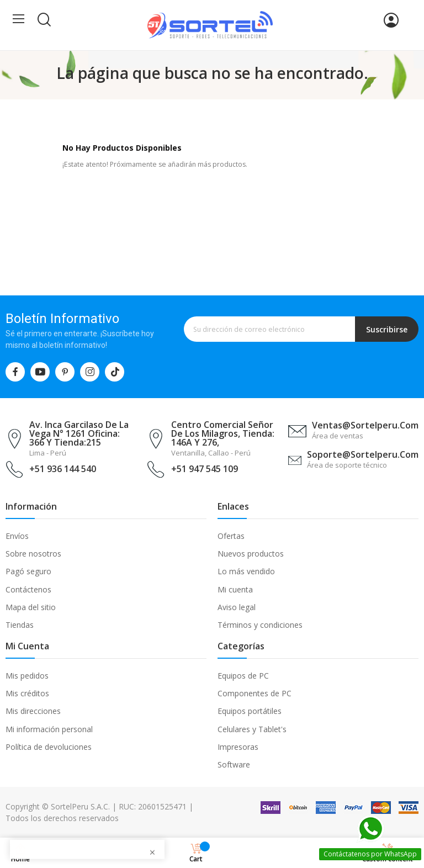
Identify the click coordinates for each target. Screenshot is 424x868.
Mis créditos (27, 693)
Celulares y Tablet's (252, 729)
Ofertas (231, 536)
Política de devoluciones (49, 747)
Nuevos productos (251, 554)
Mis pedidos (27, 676)
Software (234, 764)
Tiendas (20, 625)
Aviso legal (237, 607)
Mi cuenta (235, 589)
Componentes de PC (255, 693)
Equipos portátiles (250, 711)
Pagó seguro (28, 571)
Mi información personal (49, 729)
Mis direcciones (33, 711)
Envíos (17, 536)
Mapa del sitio (31, 607)
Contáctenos (28, 589)
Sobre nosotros (33, 554)
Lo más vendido (246, 571)
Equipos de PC (243, 676)
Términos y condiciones (260, 625)
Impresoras (238, 747)
